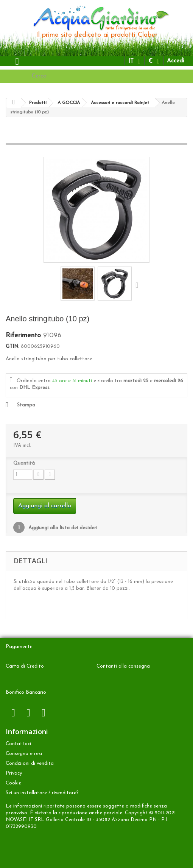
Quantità (24, 463)
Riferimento (23, 336)
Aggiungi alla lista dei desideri (62, 528)
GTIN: (12, 346)
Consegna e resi (24, 754)
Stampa (26, 405)
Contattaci (18, 744)
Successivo (139, 285)
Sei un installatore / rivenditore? (42, 793)
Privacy (14, 773)
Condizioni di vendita (30, 763)
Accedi (175, 61)
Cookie (13, 783)
